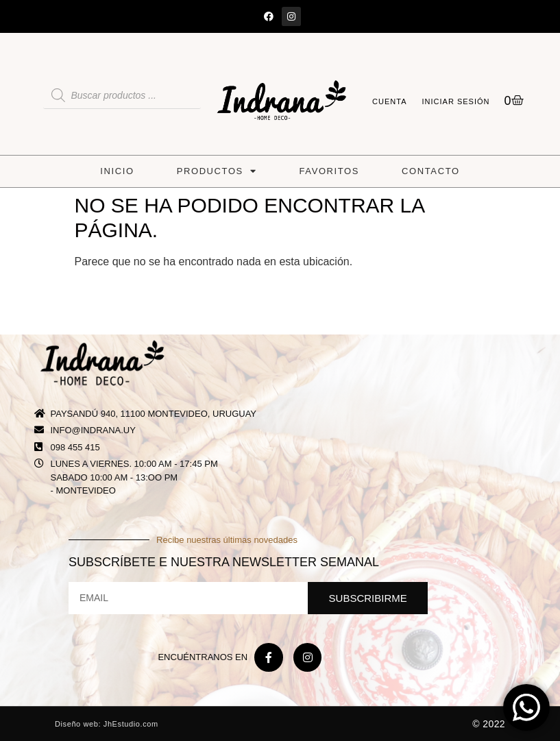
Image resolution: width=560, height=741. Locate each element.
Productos (217, 171)
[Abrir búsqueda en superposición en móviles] (122, 95)
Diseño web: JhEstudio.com (107, 724)
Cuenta (389, 101)
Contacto (431, 171)
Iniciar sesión (456, 101)
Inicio (117, 171)
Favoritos (330, 171)
